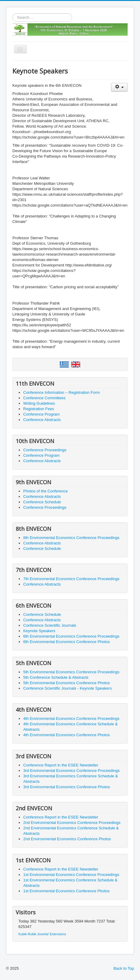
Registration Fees (39, 409)
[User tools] (119, 87)
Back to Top (124, 968)
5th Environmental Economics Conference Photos (67, 683)
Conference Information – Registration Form (62, 392)
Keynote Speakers (39, 631)
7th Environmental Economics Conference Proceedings (71, 579)
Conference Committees (44, 398)
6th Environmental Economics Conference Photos (67, 642)
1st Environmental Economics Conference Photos (66, 891)
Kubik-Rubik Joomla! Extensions (42, 934)
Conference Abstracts (42, 420)
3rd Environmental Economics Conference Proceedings (71, 771)
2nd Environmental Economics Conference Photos (67, 839)
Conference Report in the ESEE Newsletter (61, 765)
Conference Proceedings (45, 450)
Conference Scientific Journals (50, 625)
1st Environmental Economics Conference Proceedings (71, 875)
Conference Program (41, 414)
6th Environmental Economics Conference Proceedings (71, 636)
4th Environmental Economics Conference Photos (67, 735)
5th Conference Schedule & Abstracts (56, 677)
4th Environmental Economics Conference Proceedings (71, 719)
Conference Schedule (42, 502)
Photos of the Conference (45, 491)
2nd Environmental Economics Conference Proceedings (72, 823)
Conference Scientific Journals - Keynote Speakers (67, 688)
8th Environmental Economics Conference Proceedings (71, 538)
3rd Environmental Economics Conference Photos (67, 787)
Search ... (13, 13)
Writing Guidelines (39, 403)
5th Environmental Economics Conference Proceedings (71, 672)
